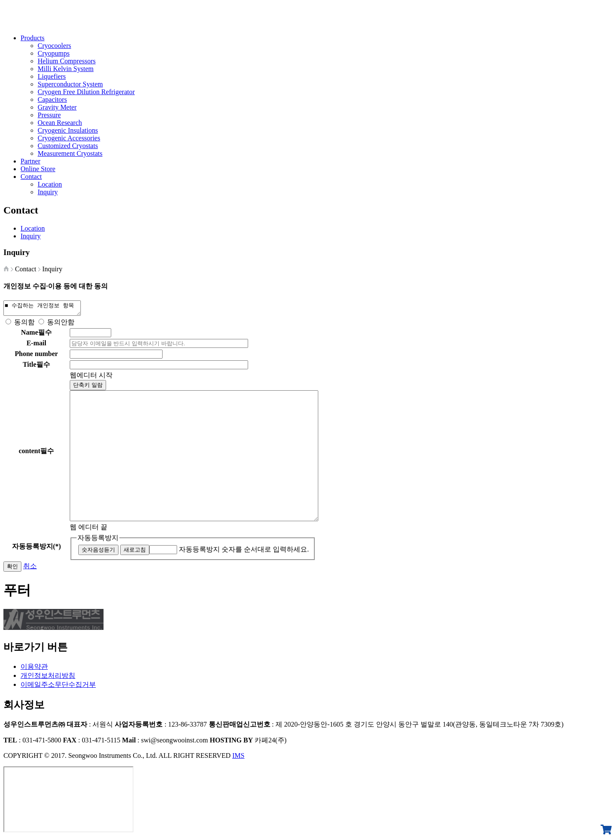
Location (50, 184)
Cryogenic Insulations (68, 130)
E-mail (36, 346)
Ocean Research (60, 123)
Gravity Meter (57, 107)
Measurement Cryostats (70, 153)
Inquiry (48, 192)
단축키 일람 (88, 387)
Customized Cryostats (68, 146)
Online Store (38, 169)
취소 (30, 568)
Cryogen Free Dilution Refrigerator (86, 92)
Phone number (37, 356)
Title (36, 367)
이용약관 (34, 669)
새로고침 (135, 552)
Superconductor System (70, 84)
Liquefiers (52, 76)
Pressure (49, 115)
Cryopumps (54, 53)
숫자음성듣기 (98, 552)
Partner (30, 161)
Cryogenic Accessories (69, 138)
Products (33, 38)
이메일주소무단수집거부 (58, 687)
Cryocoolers (54, 46)
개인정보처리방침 (48, 678)
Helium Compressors (67, 61)
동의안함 (61, 325)
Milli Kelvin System (66, 69)
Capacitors (52, 99)
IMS (238, 758)
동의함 (24, 325)
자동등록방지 (98, 540)
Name (36, 335)
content (37, 453)
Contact (31, 177)
